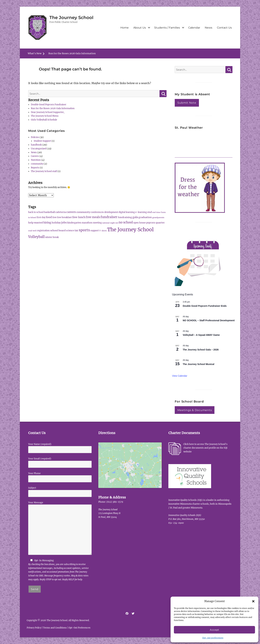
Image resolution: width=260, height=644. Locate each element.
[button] (253, 601)
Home (124, 28)
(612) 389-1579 (115, 502)
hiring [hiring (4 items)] (47, 222)
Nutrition (36, 160)
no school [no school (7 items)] (126, 222)
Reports (35, 168)
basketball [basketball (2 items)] (49, 212)
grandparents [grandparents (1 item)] (158, 218)
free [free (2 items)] (54, 217)
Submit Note (187, 103)
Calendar (194, 28)
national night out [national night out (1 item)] (110, 223)
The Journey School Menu (45, 116)
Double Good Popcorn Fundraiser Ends (205, 306)
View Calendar (180, 376)
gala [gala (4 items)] (135, 217)
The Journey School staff (44, 171)
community (37, 164)
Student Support (42, 141)
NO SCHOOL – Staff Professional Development (209, 320)
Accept (214, 630)
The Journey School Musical (199, 364)
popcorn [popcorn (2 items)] (151, 223)
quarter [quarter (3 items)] (160, 223)
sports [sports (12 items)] (84, 230)
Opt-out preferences (213, 638)
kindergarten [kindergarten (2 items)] (74, 223)
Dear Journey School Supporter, (48, 112)
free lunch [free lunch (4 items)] (79, 217)
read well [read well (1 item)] (32, 231)
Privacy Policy (34, 628)
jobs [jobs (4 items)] (64, 222)
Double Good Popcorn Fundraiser (49, 105)
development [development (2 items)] (111, 212)
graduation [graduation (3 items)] (145, 217)
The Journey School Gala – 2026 (201, 350)
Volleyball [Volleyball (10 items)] (36, 237)
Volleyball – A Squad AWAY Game (201, 335)
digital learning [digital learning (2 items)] (127, 212)
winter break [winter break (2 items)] (52, 237)
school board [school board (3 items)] (58, 230)
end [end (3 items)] (150, 212)
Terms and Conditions (55, 628)
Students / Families (167, 28)
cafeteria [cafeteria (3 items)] (61, 212)
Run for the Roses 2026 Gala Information (72, 53)
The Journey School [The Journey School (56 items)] (130, 230)
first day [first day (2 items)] (41, 217)
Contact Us (224, 28)
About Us (140, 28)
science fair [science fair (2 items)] (72, 231)
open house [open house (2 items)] (140, 223)
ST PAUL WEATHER (204, 145)
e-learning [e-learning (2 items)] (141, 212)
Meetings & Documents (195, 410)
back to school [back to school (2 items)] (36, 212)
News (209, 28)
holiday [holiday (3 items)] (56, 223)
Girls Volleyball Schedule (44, 120)
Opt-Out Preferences (80, 628)
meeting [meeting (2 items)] (97, 223)
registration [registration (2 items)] (43, 231)
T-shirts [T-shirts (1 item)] (103, 231)
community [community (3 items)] (83, 212)
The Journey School (71, 18)
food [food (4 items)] (49, 217)
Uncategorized (39, 149)
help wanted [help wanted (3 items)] (36, 223)
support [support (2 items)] (95, 231)
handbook (36, 145)
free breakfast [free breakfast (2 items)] (64, 217)
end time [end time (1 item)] (156, 212)
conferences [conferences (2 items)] (97, 212)
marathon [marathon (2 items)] (87, 223)
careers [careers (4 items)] (71, 212)
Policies (35, 137)
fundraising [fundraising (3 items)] (125, 217)
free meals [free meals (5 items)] (93, 217)
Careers (35, 156)
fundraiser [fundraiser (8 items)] (109, 217)
